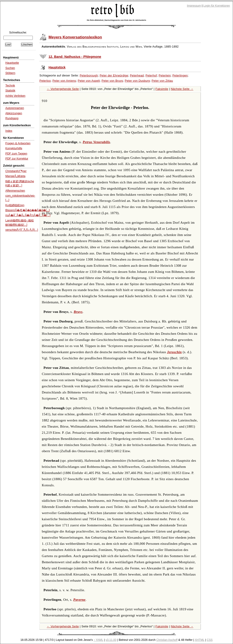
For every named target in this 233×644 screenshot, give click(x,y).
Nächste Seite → (182, 89)
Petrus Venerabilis (96, 142)
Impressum (194, 6)
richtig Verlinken (15, 96)
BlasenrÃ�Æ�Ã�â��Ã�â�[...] (27, 210)
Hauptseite (12, 63)
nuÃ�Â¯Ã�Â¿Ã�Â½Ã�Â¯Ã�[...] (28, 215)
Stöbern (10, 73)
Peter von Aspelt (89, 81)
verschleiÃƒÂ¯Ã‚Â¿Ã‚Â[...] (22, 230)
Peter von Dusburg (137, 81)
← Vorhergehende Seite (63, 89)
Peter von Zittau (162, 81)
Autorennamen (15, 108)
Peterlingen (180, 76)
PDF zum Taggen (16, 154)
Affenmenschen (15, 191)
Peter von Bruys (112, 81)
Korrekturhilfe (14, 148)
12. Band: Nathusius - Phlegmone (75, 57)
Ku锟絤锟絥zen (15, 205)
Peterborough (89, 76)
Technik (10, 86)
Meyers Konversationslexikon (75, 37)
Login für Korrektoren (217, 6)
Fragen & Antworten (18, 143)
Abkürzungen (14, 113)
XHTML (200, 640)
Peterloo (45, 81)
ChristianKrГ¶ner (16, 171)
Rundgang (12, 118)
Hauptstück (57, 67)
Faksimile (162, 89)
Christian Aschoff (167, 640)
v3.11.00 (111, 640)
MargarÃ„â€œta (15, 176)
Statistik (10, 91)
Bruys (78, 312)
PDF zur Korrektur (17, 159)
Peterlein (165, 76)
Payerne (79, 600)
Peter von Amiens (64, 81)
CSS (210, 640)
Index (9, 131)
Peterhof (151, 76)
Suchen (10, 68)
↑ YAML (98, 640)
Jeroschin (174, 352)
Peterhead (137, 76)
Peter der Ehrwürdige (114, 76)
